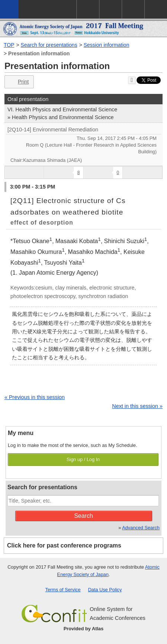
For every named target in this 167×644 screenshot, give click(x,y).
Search (84, 516)
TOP (9, 45)
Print (18, 82)
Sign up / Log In (83, 459)
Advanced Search (141, 528)
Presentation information (39, 53)
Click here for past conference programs (64, 545)
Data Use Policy (105, 590)
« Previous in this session (35, 397)
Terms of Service (63, 590)
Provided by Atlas (83, 629)
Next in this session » (137, 406)
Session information (106, 45)
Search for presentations (49, 45)
